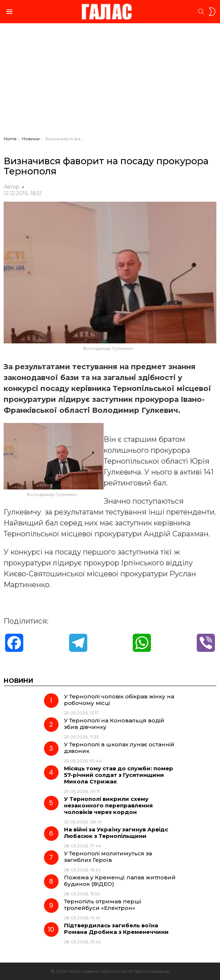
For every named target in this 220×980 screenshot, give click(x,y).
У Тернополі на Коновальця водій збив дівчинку (114, 724)
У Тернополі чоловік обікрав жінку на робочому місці (119, 700)
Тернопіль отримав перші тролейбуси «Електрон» (103, 905)
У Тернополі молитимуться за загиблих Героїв (108, 857)
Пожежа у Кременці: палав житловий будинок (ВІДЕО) (120, 881)
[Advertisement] (110, 81)
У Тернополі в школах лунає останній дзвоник (119, 748)
